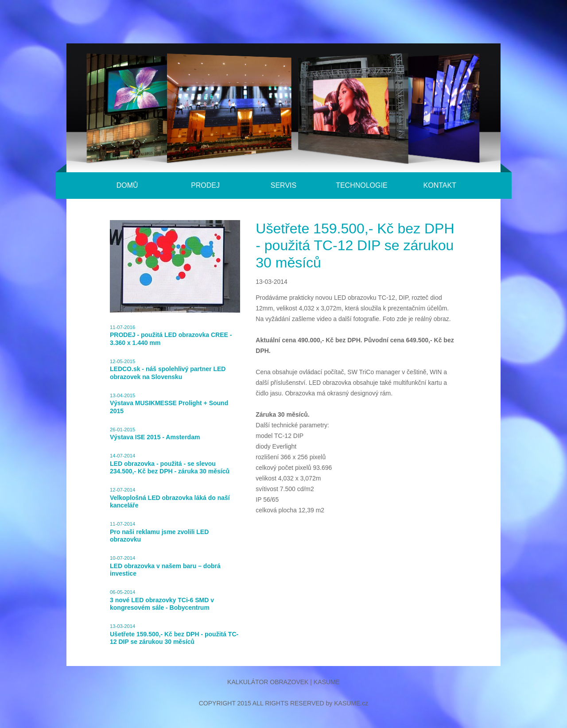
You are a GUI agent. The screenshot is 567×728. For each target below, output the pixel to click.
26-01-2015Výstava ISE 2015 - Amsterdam (155, 434)
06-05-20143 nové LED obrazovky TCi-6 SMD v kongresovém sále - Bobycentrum (162, 600)
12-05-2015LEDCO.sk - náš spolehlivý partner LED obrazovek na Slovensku (168, 370)
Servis (283, 185)
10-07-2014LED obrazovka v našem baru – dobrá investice (165, 566)
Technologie (361, 185)
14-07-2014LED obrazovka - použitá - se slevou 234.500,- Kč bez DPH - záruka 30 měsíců (170, 464)
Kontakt (440, 185)
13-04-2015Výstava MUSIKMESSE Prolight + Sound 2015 (169, 404)
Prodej (205, 185)
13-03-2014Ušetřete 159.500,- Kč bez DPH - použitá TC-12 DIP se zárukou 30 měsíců (174, 634)
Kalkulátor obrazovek (268, 682)
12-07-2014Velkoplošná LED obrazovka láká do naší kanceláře (170, 498)
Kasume (327, 682)
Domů (127, 185)
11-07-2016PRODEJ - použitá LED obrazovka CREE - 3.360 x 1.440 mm (171, 335)
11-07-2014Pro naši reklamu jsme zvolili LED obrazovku (159, 532)
